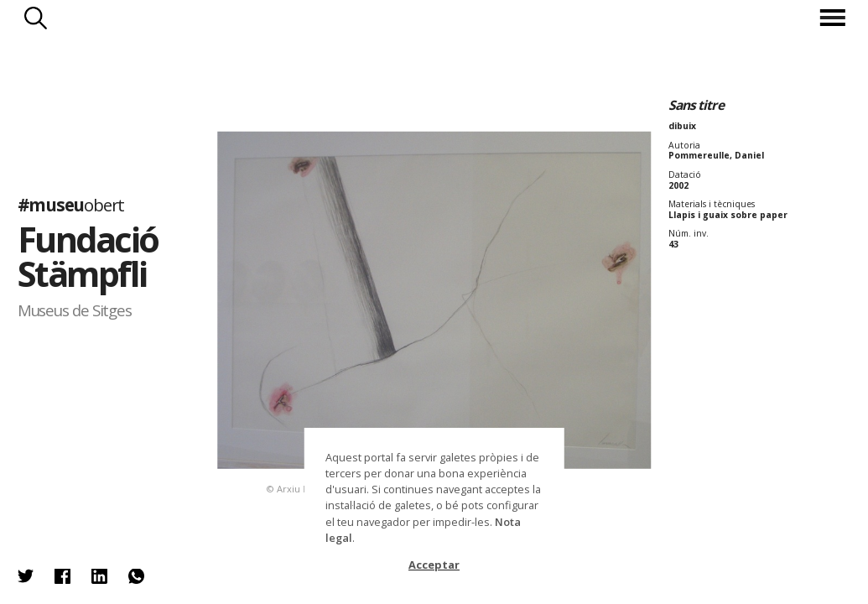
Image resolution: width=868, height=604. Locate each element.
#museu (71, 205)
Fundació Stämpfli (88, 256)
